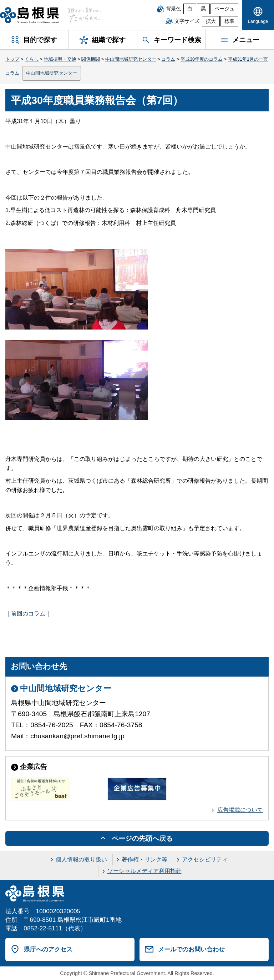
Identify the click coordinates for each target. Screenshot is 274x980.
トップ (12, 59)
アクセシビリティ (205, 860)
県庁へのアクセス (48, 949)
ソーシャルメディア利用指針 (144, 871)
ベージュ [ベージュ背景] (224, 9)
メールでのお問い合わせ (191, 949)
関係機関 (91, 59)
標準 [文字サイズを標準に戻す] (229, 21)
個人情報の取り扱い (81, 860)
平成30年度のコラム (202, 59)
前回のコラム (28, 614)
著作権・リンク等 (144, 860)
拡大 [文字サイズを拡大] (211, 21)
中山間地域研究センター (131, 59)
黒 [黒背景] (203, 9)
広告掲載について (240, 810)
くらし (32, 59)
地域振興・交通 (60, 59)
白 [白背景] (190, 9)
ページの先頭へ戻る (142, 838)
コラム (168, 59)
